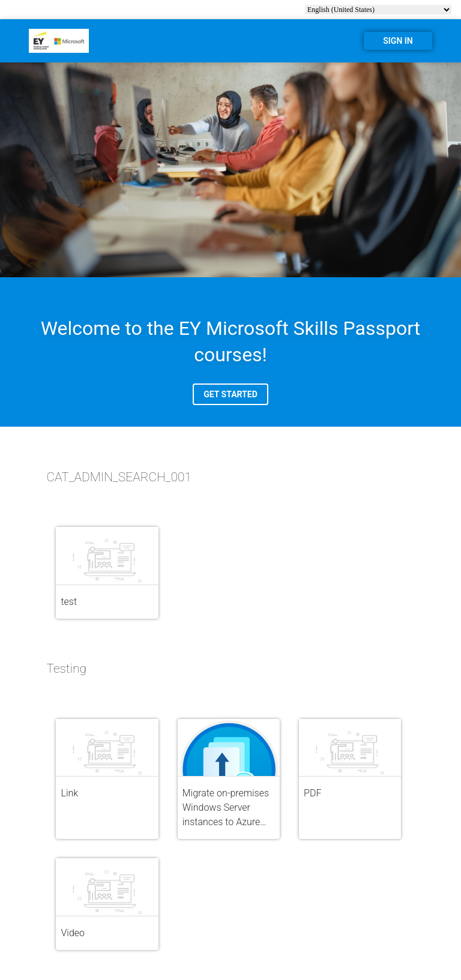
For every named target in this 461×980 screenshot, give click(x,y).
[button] (107, 573)
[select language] (378, 10)
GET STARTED (230, 394)
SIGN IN (398, 41)
